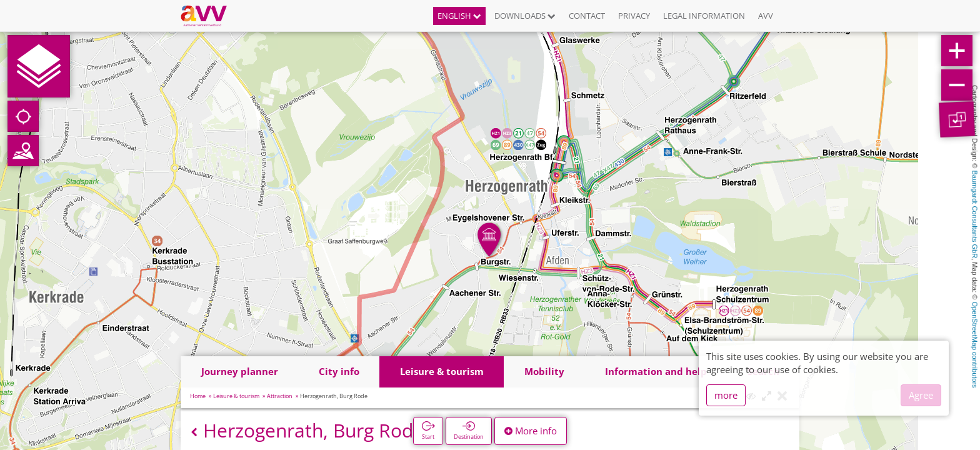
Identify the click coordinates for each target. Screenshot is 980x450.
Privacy (634, 16)
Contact (587, 16)
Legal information (704, 16)
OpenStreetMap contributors (975, 344)
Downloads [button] (525, 16)
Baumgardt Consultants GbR (975, 215)
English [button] (459, 16)
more (726, 395)
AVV (766, 16)
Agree (921, 395)
